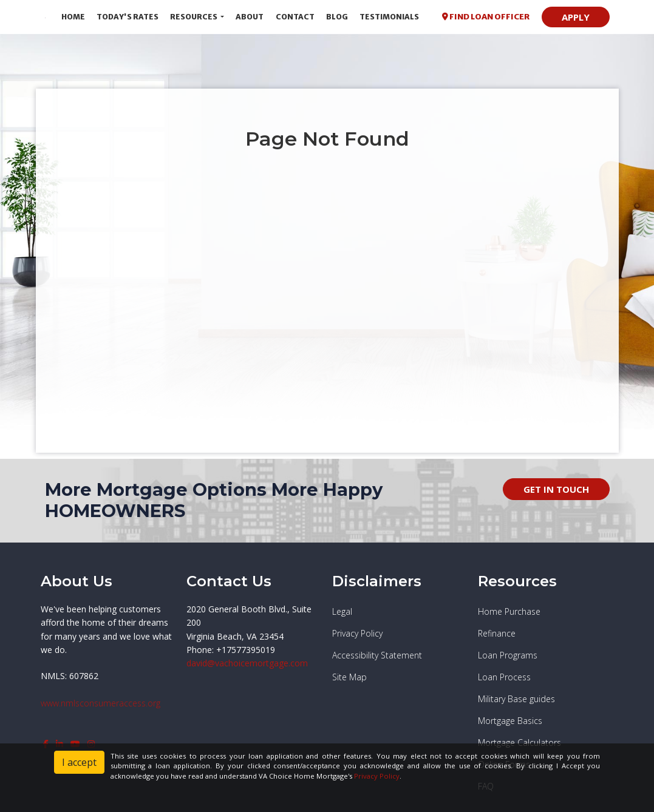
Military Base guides (516, 699)
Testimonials (389, 17)
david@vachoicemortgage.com (247, 663)
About (250, 17)
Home (73, 17)
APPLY (576, 17)
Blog (337, 17)
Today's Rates (128, 17)
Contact (295, 17)
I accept (79, 762)
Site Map (349, 677)
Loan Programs (508, 655)
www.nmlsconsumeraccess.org (100, 703)
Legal (342, 611)
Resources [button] (194, 17)
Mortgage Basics (510, 721)
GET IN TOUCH (556, 489)
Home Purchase (509, 611)
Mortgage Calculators (519, 743)
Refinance (497, 633)
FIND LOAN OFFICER (486, 17)
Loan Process (504, 677)
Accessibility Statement (377, 655)
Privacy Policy (357, 633)
